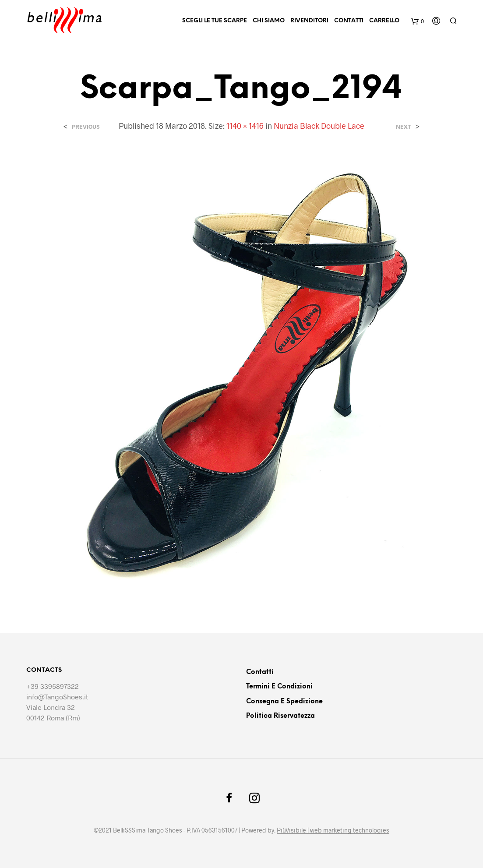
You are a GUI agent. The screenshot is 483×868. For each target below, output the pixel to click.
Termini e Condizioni (279, 687)
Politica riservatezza (280, 716)
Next (404, 127)
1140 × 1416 (245, 126)
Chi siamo (269, 21)
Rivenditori (309, 21)
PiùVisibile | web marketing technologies (333, 830)
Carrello (384, 21)
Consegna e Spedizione (284, 702)
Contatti (349, 21)
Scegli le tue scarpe (215, 21)
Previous (86, 127)
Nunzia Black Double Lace (319, 126)
